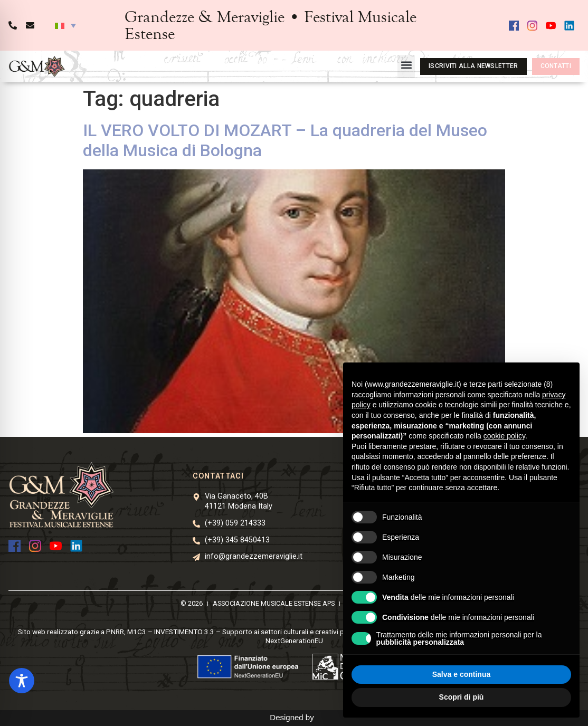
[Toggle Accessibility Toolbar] (22, 681)
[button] (65, 25)
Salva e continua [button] (461, 674)
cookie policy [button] (504, 436)
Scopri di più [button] (462, 697)
